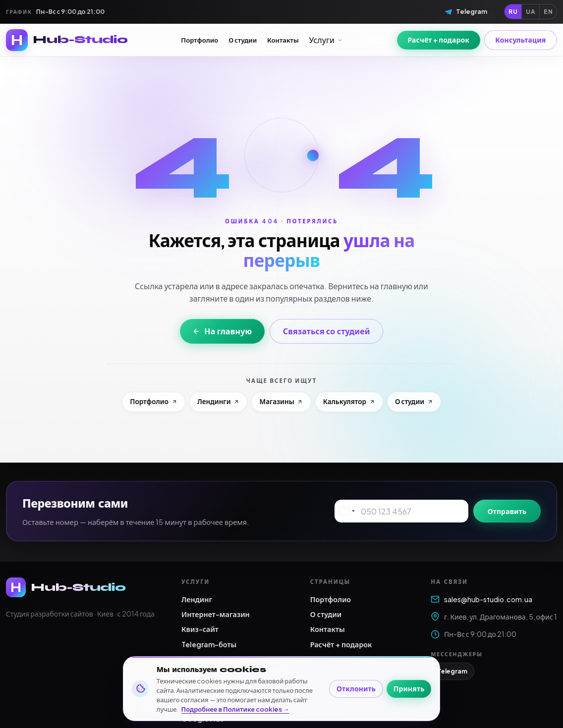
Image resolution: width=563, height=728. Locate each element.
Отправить (507, 511)
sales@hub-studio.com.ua (481, 599)
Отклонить (356, 688)
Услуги (326, 40)
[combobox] (346, 511)
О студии (243, 40)
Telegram (452, 671)
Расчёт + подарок (439, 40)
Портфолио (199, 40)
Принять (409, 688)
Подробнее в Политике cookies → (235, 709)
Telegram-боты (209, 644)
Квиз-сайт (200, 629)
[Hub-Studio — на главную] (67, 40)
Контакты (283, 40)
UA (531, 12)
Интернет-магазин (216, 614)
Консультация (520, 40)
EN (548, 12)
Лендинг (197, 599)
